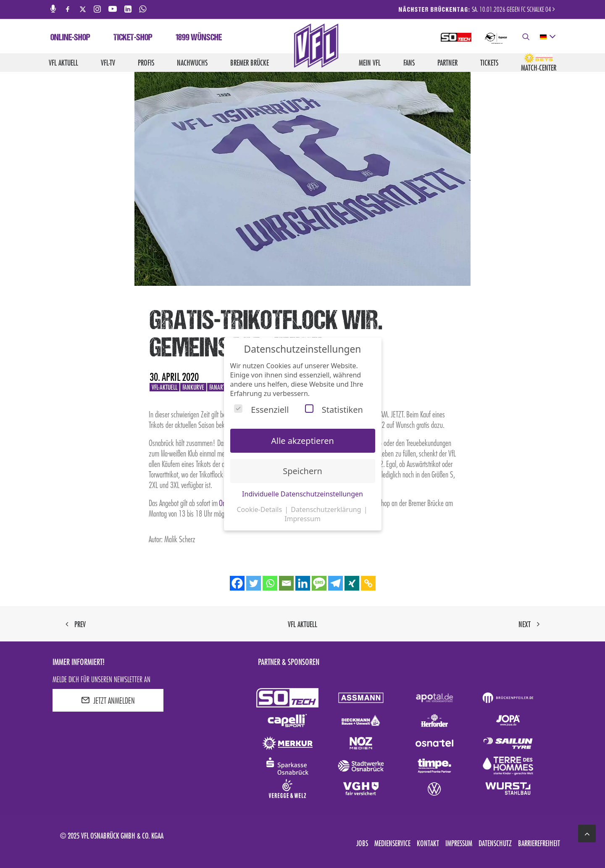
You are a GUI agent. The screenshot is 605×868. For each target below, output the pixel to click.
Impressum (459, 843)
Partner (447, 63)
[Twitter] (254, 583)
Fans (409, 63)
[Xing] (352, 583)
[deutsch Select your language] (547, 37)
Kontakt (428, 843)
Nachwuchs (192, 63)
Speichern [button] (302, 471)
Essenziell (261, 410)
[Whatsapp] (270, 583)
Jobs (362, 843)
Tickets (489, 63)
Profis (146, 63)
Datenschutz (495, 843)
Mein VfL (370, 63)
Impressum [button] (302, 519)
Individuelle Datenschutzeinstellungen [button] (302, 494)
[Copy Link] (368, 583)
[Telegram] (335, 583)
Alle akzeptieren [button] (302, 441)
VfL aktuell (63, 63)
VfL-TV (108, 63)
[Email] (286, 583)
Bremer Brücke (250, 63)
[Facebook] (237, 583)
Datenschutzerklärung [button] (327, 509)
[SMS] (319, 583)
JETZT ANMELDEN (108, 700)
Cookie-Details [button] (260, 509)
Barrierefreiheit (539, 843)
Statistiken (334, 410)
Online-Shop (70, 38)
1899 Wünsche (199, 38)
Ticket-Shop (133, 38)
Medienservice (392, 843)
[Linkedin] (303, 583)
